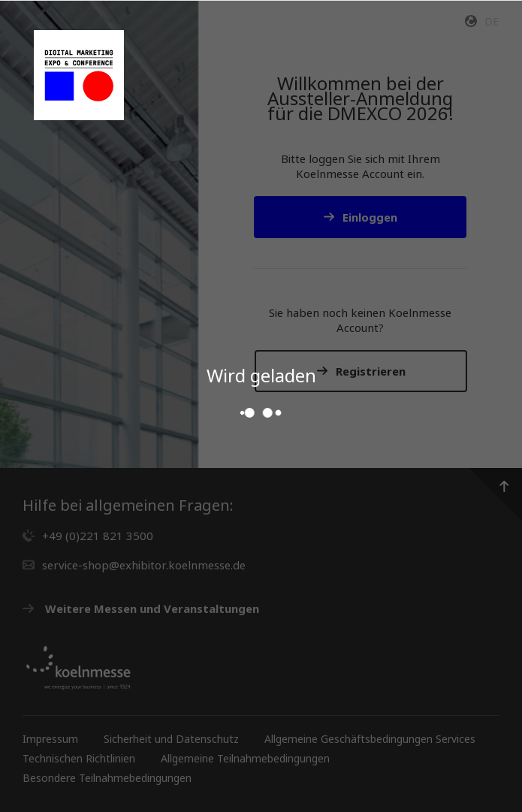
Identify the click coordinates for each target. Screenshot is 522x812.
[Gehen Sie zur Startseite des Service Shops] (79, 75)
